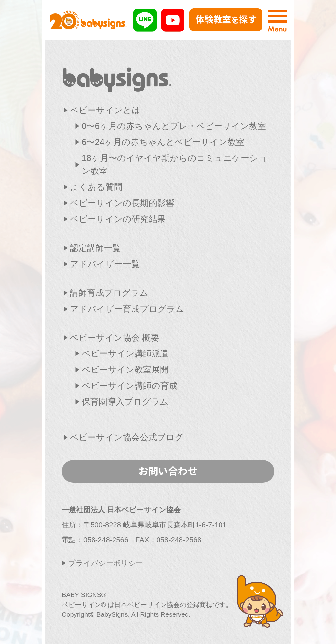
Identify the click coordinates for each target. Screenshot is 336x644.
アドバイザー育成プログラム (127, 309)
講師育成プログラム (109, 293)
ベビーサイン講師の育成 (130, 386)
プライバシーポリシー (106, 563)
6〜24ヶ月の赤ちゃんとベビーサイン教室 (163, 142)
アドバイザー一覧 (105, 264)
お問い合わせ (168, 471)
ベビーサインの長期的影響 (122, 203)
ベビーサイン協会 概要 (115, 338)
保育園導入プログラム (125, 402)
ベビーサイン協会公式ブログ (127, 437)
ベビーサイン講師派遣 (125, 353)
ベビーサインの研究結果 (118, 219)
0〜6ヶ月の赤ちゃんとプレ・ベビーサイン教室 (174, 126)
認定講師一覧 (95, 248)
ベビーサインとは (105, 110)
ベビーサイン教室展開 (125, 370)
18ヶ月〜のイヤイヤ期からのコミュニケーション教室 (174, 164)
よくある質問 (96, 187)
